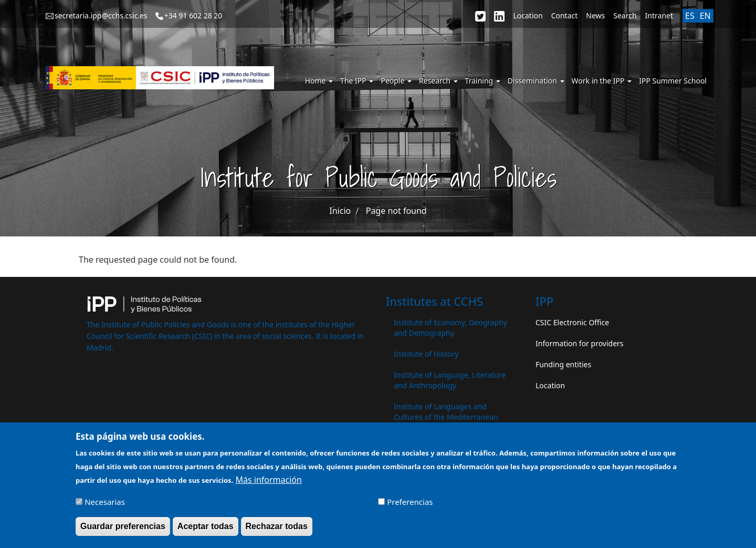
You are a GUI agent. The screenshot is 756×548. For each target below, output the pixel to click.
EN (705, 16)
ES (690, 16)
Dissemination (536, 81)
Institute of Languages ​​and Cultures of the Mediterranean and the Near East (446, 417)
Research (438, 81)
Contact (565, 15)
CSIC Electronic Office (572, 322)
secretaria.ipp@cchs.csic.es (101, 15)
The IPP (357, 81)
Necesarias (105, 506)
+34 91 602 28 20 (193, 15)
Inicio (340, 211)
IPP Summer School (673, 81)
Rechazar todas (277, 531)
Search (625, 15)
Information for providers (580, 343)
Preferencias (410, 506)
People (396, 81)
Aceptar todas (206, 531)
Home (319, 81)
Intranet (659, 15)
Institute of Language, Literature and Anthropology (450, 380)
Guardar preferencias (123, 531)
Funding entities (563, 364)
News (595, 15)
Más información (268, 484)
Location (528, 15)
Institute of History (426, 354)
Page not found (396, 211)
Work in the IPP (602, 81)
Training (483, 81)
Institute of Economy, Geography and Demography (450, 328)
